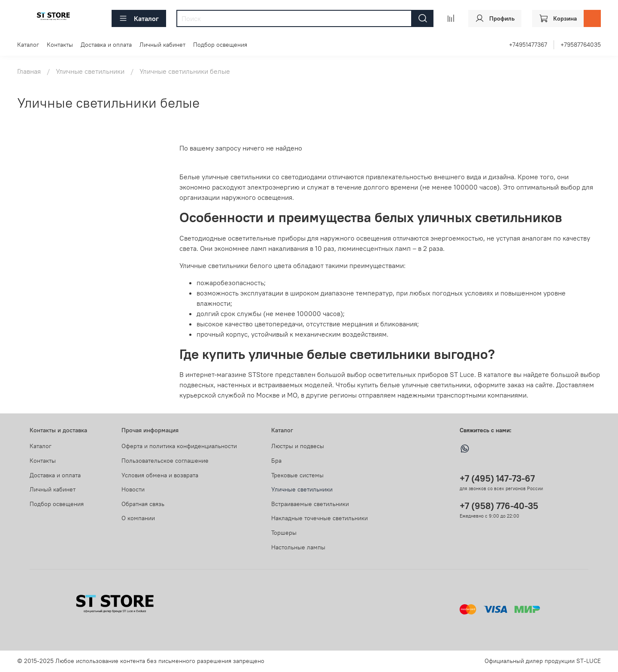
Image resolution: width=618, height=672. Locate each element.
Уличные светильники (90, 71)
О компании (138, 518)
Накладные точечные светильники (320, 518)
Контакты (60, 45)
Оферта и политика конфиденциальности (179, 446)
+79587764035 (581, 45)
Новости (133, 489)
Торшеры (284, 533)
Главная (29, 71)
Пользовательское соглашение (165, 461)
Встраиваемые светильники (310, 504)
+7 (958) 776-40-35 (499, 506)
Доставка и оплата (106, 45)
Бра (276, 461)
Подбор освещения (220, 45)
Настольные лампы (298, 547)
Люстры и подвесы (298, 446)
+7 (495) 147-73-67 (497, 478)
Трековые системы (297, 475)
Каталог (139, 18)
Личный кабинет (162, 45)
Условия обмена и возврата (160, 475)
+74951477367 (528, 45)
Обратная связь (143, 504)
